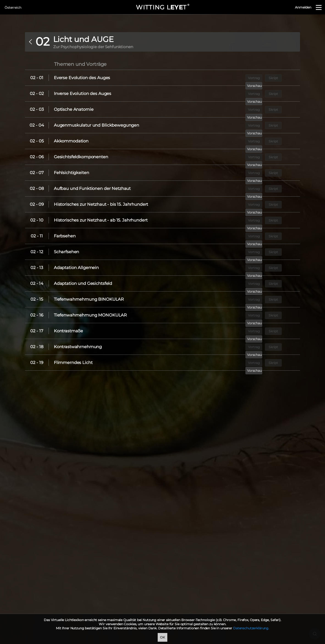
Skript (267, 78)
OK (162, 637)
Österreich (13, 8)
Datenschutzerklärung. (251, 628)
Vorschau (288, 78)
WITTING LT (162, 7)
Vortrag (246, 78)
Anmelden (303, 7)
